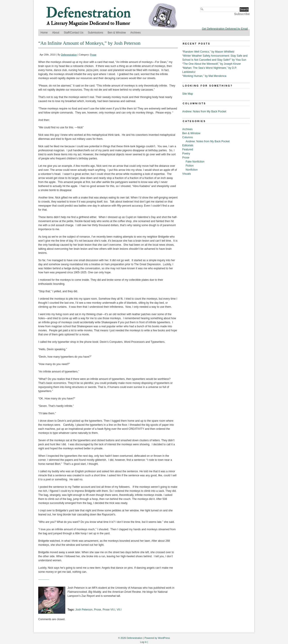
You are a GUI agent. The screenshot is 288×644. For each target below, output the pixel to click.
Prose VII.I (109, 610)
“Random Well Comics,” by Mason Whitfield (208, 52)
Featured (188, 149)
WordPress (164, 638)
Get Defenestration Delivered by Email (225, 29)
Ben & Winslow (117, 33)
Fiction (190, 166)
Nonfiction (192, 170)
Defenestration (69, 55)
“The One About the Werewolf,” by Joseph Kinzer (212, 64)
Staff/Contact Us (73, 33)
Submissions (96, 33)
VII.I (119, 610)
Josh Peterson (84, 610)
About (56, 33)
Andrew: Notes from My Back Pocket (204, 111)
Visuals (187, 174)
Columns (188, 137)
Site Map (188, 94)
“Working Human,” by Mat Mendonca (204, 76)
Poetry (186, 154)
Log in (143, 642)
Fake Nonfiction (195, 162)
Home (44, 33)
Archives (135, 33)
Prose (93, 55)
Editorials (188, 145)
